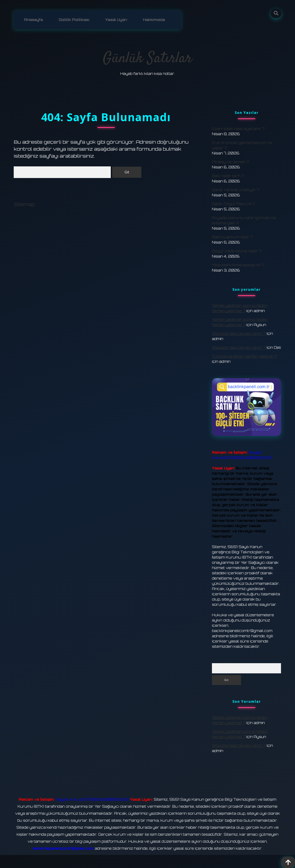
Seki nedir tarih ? (228, 176)
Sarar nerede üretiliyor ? (236, 190)
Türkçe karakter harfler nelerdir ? (244, 356)
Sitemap (24, 204)
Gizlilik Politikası (74, 20)
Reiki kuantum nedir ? (232, 237)
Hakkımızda (154, 20)
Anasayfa (33, 20)
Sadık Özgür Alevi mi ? (233, 204)
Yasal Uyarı (116, 20)
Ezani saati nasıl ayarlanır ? (238, 129)
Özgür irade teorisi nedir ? (237, 251)
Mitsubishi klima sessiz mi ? (238, 265)
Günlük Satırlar (147, 59)
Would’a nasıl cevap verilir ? (239, 333)
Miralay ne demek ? (230, 162)
